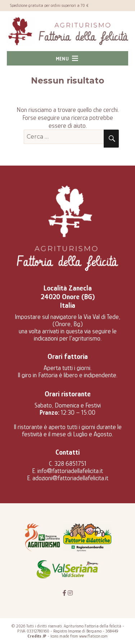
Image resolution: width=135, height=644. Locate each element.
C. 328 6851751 (68, 464)
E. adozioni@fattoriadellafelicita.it (68, 478)
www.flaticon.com (93, 636)
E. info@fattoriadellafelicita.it (67, 471)
